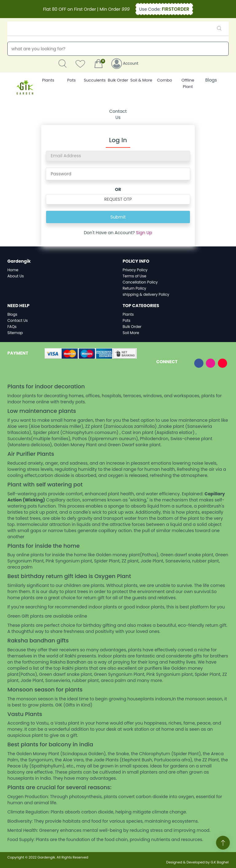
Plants (128, 314)
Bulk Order (132, 327)
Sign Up (144, 233)
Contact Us (118, 114)
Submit (118, 217)
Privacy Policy (135, 270)
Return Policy (134, 288)
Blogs (211, 80)
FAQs (12, 327)
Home (13, 270)
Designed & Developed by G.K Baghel (197, 862)
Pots (126, 320)
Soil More (131, 333)
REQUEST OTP (118, 199)
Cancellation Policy (140, 282)
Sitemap (15, 333)
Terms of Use (134, 276)
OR (118, 189)
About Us (16, 276)
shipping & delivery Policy (146, 294)
